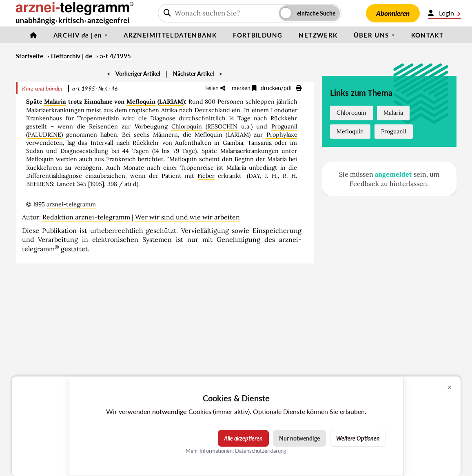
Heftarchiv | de (72, 56)
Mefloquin (141, 102)
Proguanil (284, 126)
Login (444, 13)
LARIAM (171, 102)
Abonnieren (393, 13)
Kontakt (428, 35)
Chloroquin (187, 126)
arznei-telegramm (71, 204)
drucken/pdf (281, 88)
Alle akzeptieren (243, 438)
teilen (215, 88)
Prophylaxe (282, 135)
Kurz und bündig (42, 88)
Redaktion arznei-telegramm (86, 217)
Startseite (30, 56)
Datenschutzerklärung (261, 451)
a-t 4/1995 (115, 56)
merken (244, 88)
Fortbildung (258, 35)
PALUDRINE (44, 135)
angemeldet (393, 174)
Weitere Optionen (358, 438)
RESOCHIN (222, 126)
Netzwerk (318, 35)
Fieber (206, 176)
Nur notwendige (299, 438)
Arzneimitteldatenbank (170, 35)
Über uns (371, 35)
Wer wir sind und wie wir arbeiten (187, 217)
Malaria (55, 102)
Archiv (78, 35)
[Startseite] (33, 35)
